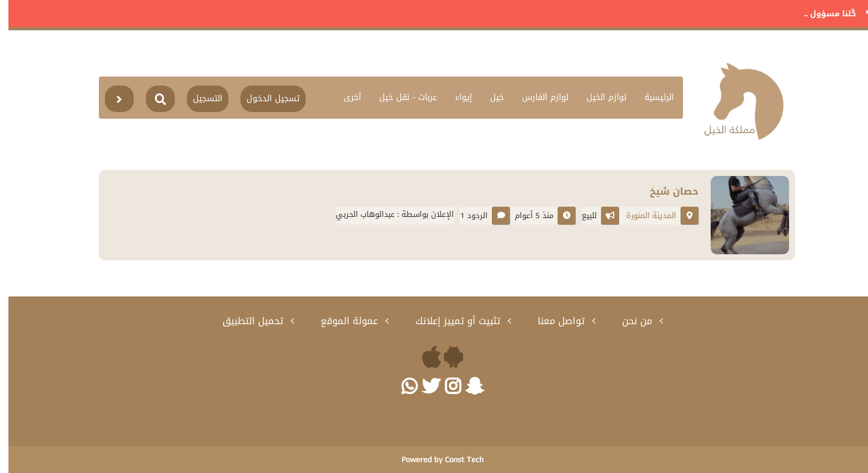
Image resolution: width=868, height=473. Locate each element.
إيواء (455, 97)
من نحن (630, 321)
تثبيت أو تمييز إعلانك (451, 321)
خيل (489, 97)
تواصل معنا (554, 321)
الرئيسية (651, 97)
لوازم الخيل (598, 97)
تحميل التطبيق (246, 321)
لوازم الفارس (537, 97)
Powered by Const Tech (434, 459)
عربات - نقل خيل (400, 97)
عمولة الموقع (342, 321)
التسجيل (199, 99)
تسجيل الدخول (265, 99)
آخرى (344, 97)
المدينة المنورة (643, 215)
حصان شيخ (666, 191)
